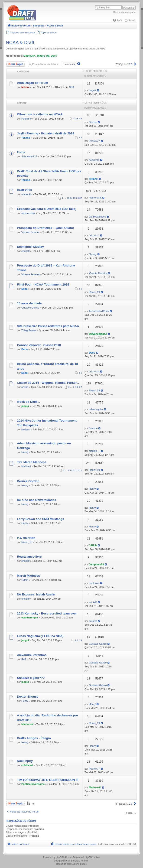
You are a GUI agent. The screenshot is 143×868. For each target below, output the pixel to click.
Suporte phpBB (79, 864)
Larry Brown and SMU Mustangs (41, 519)
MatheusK (30, 56)
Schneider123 (29, 156)
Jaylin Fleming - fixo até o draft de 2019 (45, 133)
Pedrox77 (94, 141)
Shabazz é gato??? (31, 678)
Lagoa (93, 90)
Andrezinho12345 (99, 311)
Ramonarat (95, 198)
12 (77, 470)
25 (74, 198)
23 (68, 198)
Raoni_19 (94, 292)
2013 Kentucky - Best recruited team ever (47, 613)
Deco (24, 289)
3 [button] (132, 64)
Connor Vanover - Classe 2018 (39, 345)
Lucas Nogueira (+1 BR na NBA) (40, 636)
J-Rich (93, 545)
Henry (25, 452)
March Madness (28, 576)
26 (77, 198)
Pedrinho (26, 119)
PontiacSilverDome (33, 784)
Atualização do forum (32, 83)
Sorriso (93, 122)
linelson (26, 429)
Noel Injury (25, 761)
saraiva (93, 621)
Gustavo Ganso (30, 308)
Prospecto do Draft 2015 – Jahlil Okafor (45, 228)
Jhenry (93, 254)
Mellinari (26, 466)
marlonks (27, 194)
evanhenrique (30, 618)
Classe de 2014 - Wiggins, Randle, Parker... (48, 383)
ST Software (74, 861)
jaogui (25, 406)
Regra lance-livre (29, 557)
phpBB (59, 857)
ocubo (25, 387)
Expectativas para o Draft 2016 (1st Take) (47, 209)
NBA (72, 87)
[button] (135, 64)
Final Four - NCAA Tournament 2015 (43, 284)
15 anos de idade (29, 303)
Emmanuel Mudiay (30, 247)
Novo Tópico (16, 64)
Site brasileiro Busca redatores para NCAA (48, 326)
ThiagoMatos (29, 330)
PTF (86, 861)
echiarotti (94, 160)
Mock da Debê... (29, 402)
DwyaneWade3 (98, 334)
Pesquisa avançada (124, 12)
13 (81, 470)
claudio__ (94, 451)
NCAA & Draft (20, 42)
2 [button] (130, 64)
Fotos (21, 152)
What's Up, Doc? (47, 56)
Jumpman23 (96, 564)
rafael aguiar (96, 409)
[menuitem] (117, 20)
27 (81, 198)
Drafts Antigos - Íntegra (34, 738)
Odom (25, 580)
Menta (25, 87)
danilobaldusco (97, 217)
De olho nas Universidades (37, 500)
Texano (26, 138)
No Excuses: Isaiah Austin (36, 594)
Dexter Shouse (28, 697)
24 (71, 198)
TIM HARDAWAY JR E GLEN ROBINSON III (48, 780)
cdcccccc (94, 235)
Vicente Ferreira (30, 232)
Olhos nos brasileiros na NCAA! (40, 114)
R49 (24, 659)
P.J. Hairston (26, 538)
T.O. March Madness (32, 462)
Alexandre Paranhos (32, 655)
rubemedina (28, 213)
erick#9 (25, 251)
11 (74, 470)
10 (71, 470)
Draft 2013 (24, 190)
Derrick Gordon (28, 481)
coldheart (27, 765)
